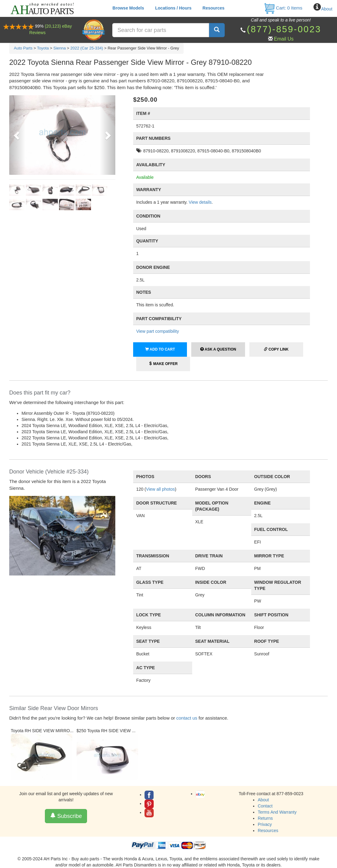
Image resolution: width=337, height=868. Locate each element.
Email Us (284, 39)
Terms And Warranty (277, 812)
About (327, 9)
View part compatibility (158, 331)
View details (200, 202)
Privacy (265, 824)
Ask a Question (218, 349)
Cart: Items (283, 8)
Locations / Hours (173, 8)
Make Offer (163, 364)
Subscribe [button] (66, 816)
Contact (265, 806)
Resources (214, 8)
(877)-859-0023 (284, 29)
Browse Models (128, 8)
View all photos (161, 489)
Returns (265, 818)
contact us (187, 718)
